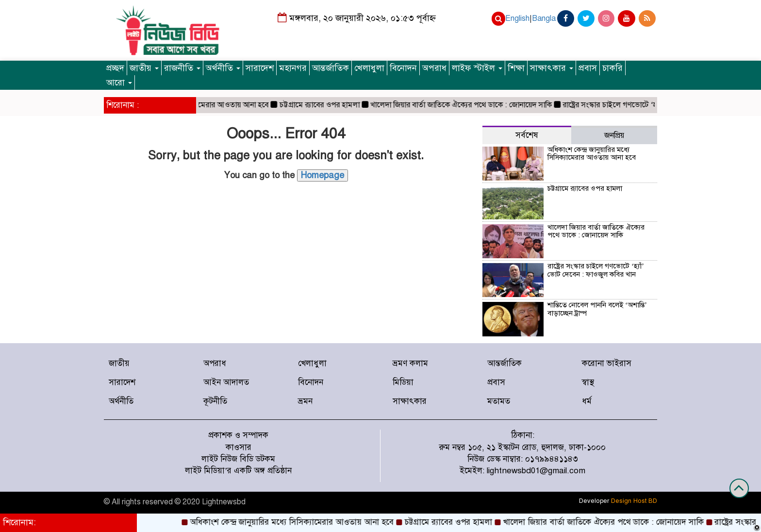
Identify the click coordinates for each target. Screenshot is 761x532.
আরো (119, 83)
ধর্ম (587, 401)
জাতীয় (144, 68)
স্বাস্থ (588, 382)
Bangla (544, 18)
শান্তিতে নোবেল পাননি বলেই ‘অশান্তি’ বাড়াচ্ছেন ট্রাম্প (597, 309)
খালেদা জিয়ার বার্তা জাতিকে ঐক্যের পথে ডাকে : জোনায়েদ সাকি (466, 105)
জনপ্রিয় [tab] (614, 135)
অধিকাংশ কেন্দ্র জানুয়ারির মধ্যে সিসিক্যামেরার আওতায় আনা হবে (592, 154)
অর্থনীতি (223, 68)
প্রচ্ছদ (115, 68)
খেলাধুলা (369, 68)
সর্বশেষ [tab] (527, 135)
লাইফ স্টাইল (477, 68)
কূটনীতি (215, 401)
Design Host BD (634, 501)
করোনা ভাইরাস (607, 363)
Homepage (323, 175)
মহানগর (293, 68)
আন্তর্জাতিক (331, 68)
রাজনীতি (182, 68)
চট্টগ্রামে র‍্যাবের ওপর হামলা (325, 105)
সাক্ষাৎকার (552, 68)
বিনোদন (403, 68)
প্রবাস (588, 68)
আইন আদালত (226, 382)
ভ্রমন (305, 401)
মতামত (499, 401)
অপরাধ (434, 68)
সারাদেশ (260, 68)
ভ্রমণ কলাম (410, 363)
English (517, 18)
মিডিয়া (403, 382)
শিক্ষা (516, 68)
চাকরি (612, 68)
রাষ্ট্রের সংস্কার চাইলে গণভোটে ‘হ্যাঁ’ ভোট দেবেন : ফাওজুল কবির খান (596, 270)
